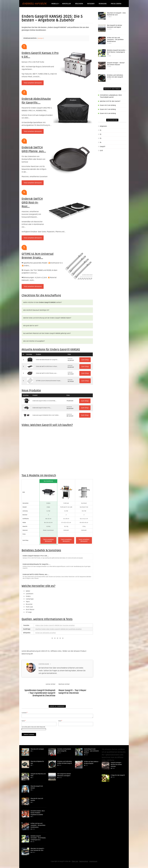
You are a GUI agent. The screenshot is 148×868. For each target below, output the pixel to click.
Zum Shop (85, 360)
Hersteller (66, 4)
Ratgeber (91, 4)
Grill (101, 151)
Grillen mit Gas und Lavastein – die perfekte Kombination (115, 40)
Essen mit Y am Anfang (108, 109)
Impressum (93, 861)
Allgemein (103, 126)
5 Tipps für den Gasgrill (118, 775)
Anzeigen (41, 38)
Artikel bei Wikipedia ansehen (46, 633)
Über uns (75, 861)
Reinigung (103, 4)
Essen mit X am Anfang (108, 113)
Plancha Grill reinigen (37, 749)
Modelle (55, 4)
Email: (60, 721)
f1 (101, 130)
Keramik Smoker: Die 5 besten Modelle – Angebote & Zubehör (38, 813)
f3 (101, 138)
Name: (24, 721)
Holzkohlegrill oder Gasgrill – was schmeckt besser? (91, 751)
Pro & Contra (116, 4)
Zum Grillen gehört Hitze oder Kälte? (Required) (33, 727)
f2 (101, 134)
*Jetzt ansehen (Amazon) (33, 83)
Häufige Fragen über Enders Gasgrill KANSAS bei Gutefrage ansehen (59, 629)
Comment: (24, 713)
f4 (101, 142)
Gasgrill (103, 147)
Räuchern (79, 4)
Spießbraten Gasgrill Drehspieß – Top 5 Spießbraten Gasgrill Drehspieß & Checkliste (40, 693)
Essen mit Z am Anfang (108, 105)
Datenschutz (84, 861)
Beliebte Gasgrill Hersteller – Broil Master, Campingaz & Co (117, 52)
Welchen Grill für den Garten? (110, 101)
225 (28, 664)
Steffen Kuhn (44, 664)
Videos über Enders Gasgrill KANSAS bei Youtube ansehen (55, 625)
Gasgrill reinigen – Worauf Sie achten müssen (116, 765)
